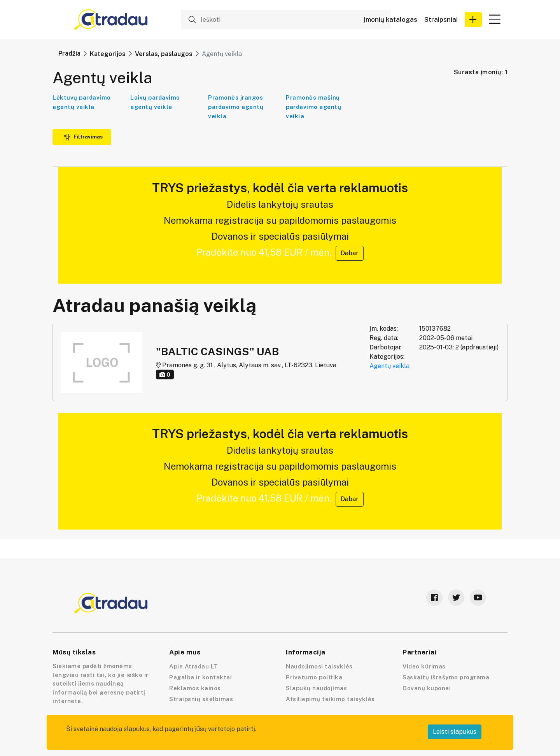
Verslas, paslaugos (164, 54)
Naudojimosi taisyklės (319, 666)
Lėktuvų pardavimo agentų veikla (82, 102)
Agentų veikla (389, 366)
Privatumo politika (314, 677)
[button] (473, 19)
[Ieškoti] (286, 19)
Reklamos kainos (195, 688)
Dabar (350, 253)
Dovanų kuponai (427, 688)
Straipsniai (441, 20)
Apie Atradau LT (194, 666)
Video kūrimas (424, 666)
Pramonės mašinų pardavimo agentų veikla (313, 107)
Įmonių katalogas (390, 20)
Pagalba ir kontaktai (200, 677)
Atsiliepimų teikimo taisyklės (330, 699)
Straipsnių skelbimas (201, 699)
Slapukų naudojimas (316, 688)
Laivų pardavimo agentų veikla (155, 102)
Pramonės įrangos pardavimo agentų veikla (236, 107)
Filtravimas (83, 137)
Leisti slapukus (455, 732)
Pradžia (69, 53)
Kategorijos (108, 54)
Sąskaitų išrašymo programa (446, 677)
